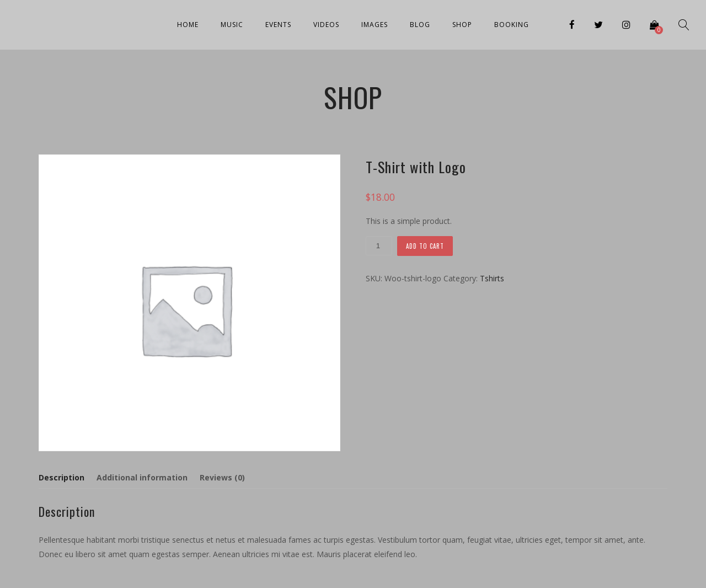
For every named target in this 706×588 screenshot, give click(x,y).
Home (188, 25)
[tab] (64, 478)
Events (278, 25)
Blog (420, 25)
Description (61, 477)
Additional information (142, 477)
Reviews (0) (222, 477)
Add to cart (425, 246)
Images (375, 25)
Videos (326, 25)
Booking (512, 25)
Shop (462, 25)
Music (232, 25)
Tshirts (492, 278)
